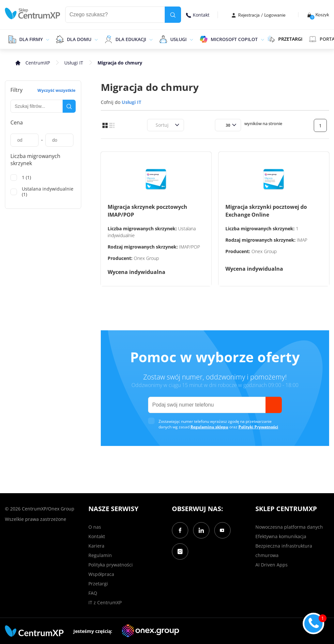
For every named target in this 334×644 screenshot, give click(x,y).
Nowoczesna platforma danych (289, 527)
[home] (33, 14)
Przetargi (98, 584)
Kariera (96, 546)
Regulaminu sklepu (209, 427)
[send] (274, 405)
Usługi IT (74, 63)
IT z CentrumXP (105, 602)
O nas (95, 527)
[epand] (47, 39)
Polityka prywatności (111, 565)
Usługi (178, 39)
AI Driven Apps (272, 565)
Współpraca (101, 574)
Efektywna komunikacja (281, 536)
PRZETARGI (285, 39)
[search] (173, 15)
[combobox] (155, 125)
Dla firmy (31, 39)
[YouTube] (222, 530)
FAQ (93, 593)
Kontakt (198, 15)
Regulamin (100, 555)
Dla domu (79, 39)
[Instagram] (180, 551)
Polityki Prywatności (258, 427)
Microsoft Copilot (234, 39)
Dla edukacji (131, 39)
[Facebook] (180, 530)
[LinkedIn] (201, 530)
